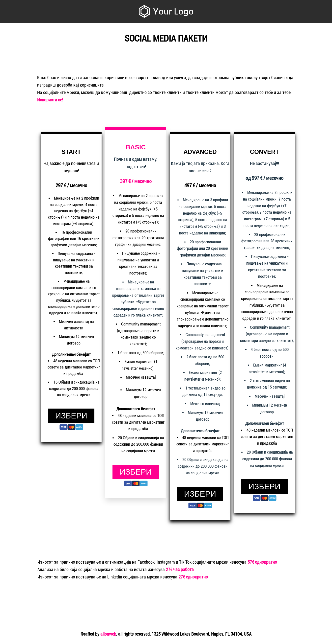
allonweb (108, 634)
